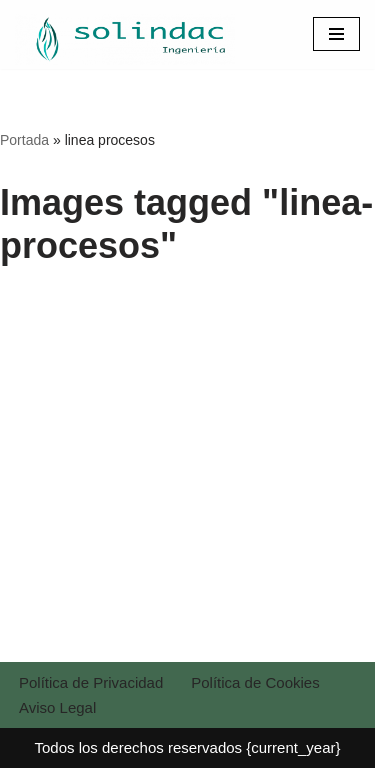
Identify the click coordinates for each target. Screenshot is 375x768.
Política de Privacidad (91, 682)
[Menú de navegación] (336, 34)
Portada (24, 140)
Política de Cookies (255, 682)
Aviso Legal (57, 707)
